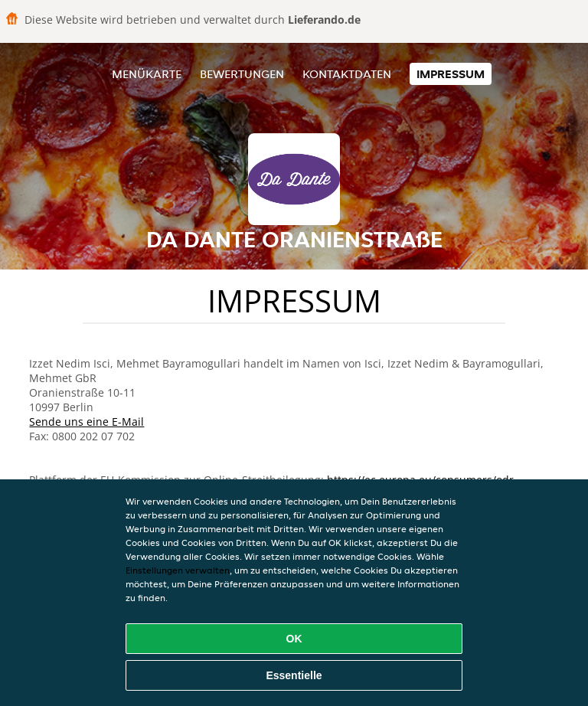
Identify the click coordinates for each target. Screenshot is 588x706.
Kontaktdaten (347, 74)
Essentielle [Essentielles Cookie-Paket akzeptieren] (294, 675)
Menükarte (147, 74)
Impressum (451, 74)
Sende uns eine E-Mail (87, 422)
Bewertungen (242, 74)
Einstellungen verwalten (178, 570)
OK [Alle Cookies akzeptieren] (294, 639)
